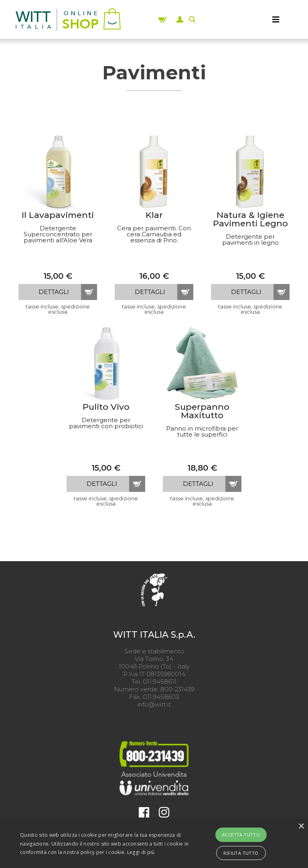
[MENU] (276, 20)
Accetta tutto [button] (241, 835)
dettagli (54, 292)
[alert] (154, 844)
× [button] (301, 827)
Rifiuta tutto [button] (241, 853)
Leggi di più (141, 852)
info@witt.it (154, 704)
